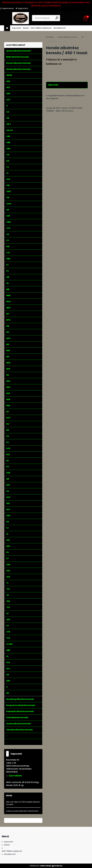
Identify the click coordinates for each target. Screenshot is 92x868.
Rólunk (26, 28)
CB (82, 37)
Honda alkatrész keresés (67, 37)
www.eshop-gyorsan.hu (51, 866)
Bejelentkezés (8, 8)
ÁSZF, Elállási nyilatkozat (41, 28)
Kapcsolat (17, 28)
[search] (57, 18)
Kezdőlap (50, 37)
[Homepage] (7, 28)
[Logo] (21, 18)
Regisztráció (23, 8)
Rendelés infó (60, 28)
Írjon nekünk (15, 776)
